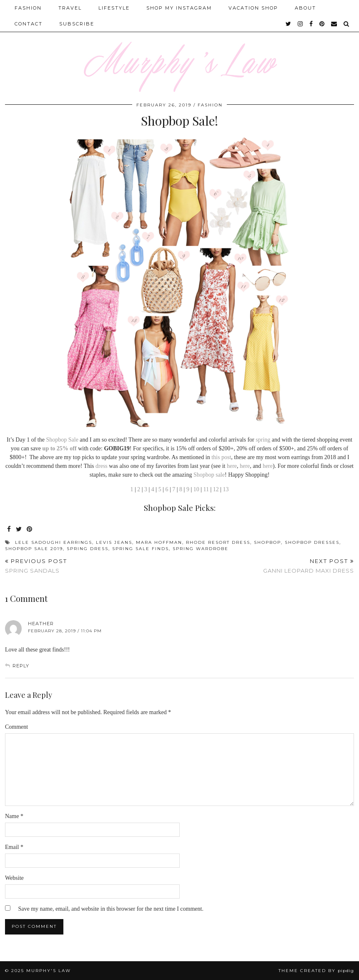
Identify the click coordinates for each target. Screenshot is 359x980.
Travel (70, 8)
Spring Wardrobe (201, 549)
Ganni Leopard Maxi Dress (309, 566)
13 (226, 489)
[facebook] (311, 24)
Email (14, 847)
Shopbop (204, 475)
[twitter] (289, 24)
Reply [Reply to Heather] (21, 666)
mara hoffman (159, 542)
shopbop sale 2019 (34, 549)
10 (196, 489)
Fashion (28, 8)
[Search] (347, 24)
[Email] (334, 24)
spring (263, 440)
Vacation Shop (253, 8)
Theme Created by (316, 971)
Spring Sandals (36, 566)
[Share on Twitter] (19, 529)
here (232, 466)
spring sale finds (141, 549)
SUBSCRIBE (77, 24)
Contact (29, 24)
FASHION (210, 105)
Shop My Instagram (179, 8)
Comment (16, 727)
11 (206, 489)
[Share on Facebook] (9, 529)
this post (221, 457)
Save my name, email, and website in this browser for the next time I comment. (111, 909)
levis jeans (114, 542)
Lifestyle (114, 8)
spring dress (88, 549)
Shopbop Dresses (312, 542)
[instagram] (301, 24)
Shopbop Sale (62, 440)
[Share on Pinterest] (30, 529)
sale (220, 475)
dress (102, 466)
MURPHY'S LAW (49, 971)
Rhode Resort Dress (218, 542)
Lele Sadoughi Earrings (54, 542)
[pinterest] (322, 24)
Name (14, 816)
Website (14, 878)
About (305, 8)
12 (216, 489)
